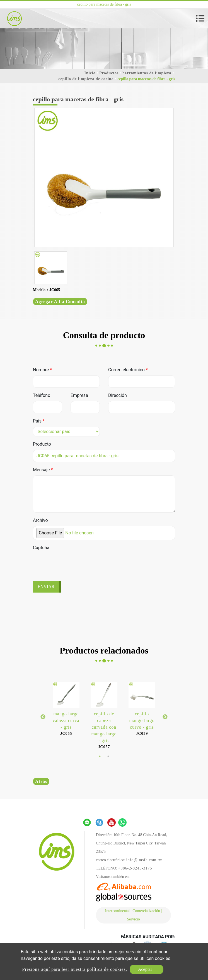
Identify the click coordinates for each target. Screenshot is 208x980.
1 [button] (100, 756)
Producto (42, 444)
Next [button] (165, 717)
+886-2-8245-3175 (135, 868)
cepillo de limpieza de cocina (86, 79)
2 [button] (108, 756)
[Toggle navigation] (200, 18)
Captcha (41, 548)
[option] (104, 178)
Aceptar (145, 969)
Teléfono (42, 395)
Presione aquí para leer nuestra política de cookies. (75, 969)
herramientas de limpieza (147, 73)
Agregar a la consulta (60, 302)
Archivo (40, 520)
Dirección (118, 395)
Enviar (46, 587)
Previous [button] (43, 717)
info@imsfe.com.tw (144, 860)
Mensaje (43, 470)
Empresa (79, 395)
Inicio (90, 73)
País (39, 421)
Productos (109, 73)
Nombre (42, 370)
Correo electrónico (128, 370)
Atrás (41, 781)
